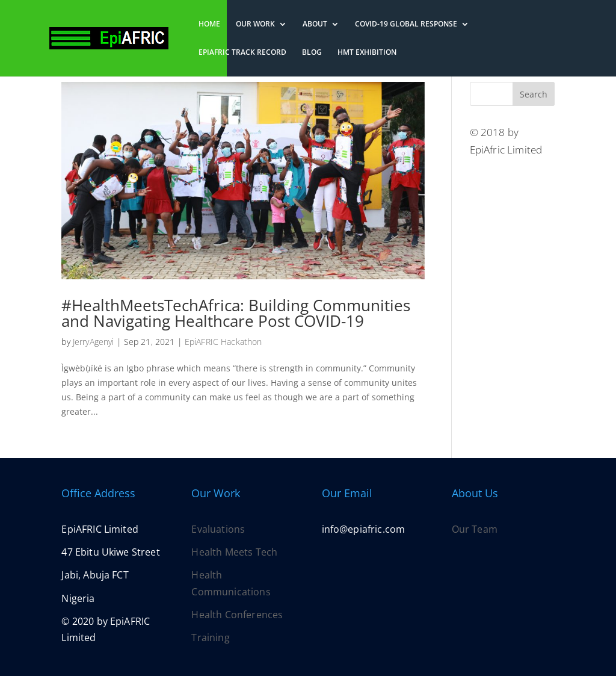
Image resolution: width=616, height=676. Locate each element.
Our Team (475, 529)
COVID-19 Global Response (406, 24)
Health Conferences (237, 615)
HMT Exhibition (367, 53)
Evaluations (218, 529)
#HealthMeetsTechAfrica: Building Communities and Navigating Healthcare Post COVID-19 (236, 313)
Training (210, 637)
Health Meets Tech (234, 552)
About (315, 24)
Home (209, 24)
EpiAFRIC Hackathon (223, 342)
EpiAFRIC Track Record (242, 53)
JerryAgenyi (94, 342)
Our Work (255, 24)
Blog (312, 53)
